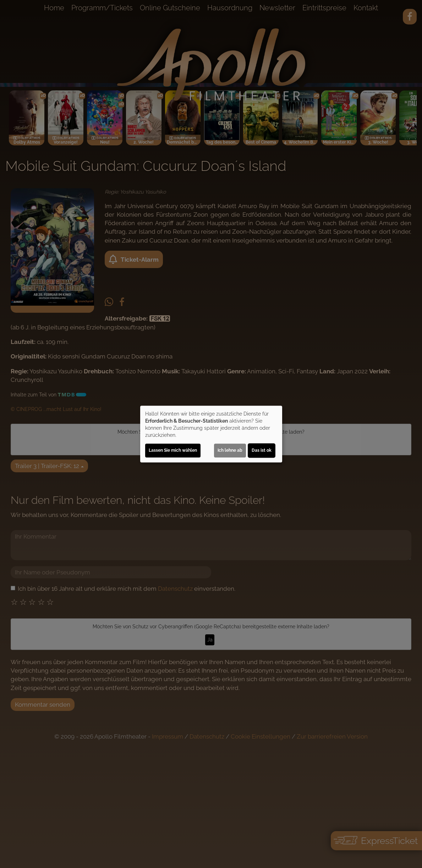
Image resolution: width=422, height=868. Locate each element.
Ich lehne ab (230, 450)
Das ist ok (262, 450)
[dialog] (211, 434)
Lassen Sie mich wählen (173, 450)
